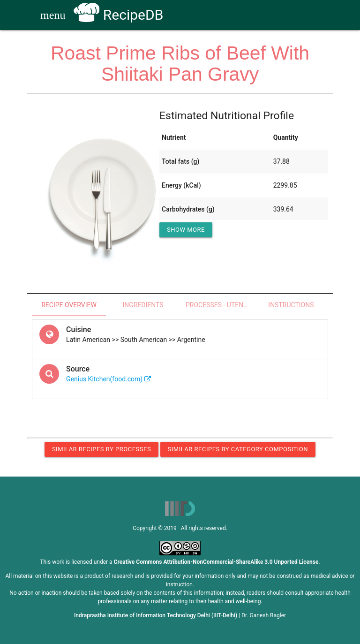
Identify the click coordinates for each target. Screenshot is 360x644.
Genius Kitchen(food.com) (109, 379)
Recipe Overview (69, 305)
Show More (186, 230)
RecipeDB (118, 15)
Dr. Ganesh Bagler (264, 615)
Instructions (291, 305)
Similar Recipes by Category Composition (238, 449)
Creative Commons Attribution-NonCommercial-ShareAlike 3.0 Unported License (216, 562)
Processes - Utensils (220, 305)
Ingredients (143, 305)
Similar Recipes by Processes (101, 449)
